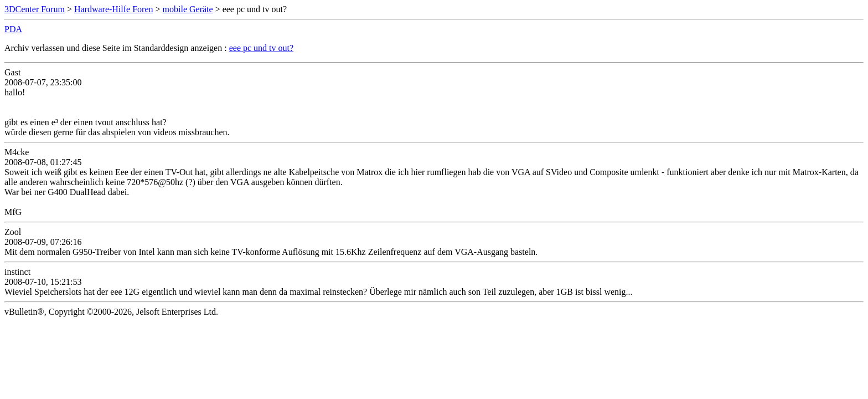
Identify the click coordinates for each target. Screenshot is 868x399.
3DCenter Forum (35, 9)
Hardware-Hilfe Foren (114, 9)
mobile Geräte (188, 9)
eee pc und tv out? (261, 48)
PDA (13, 29)
